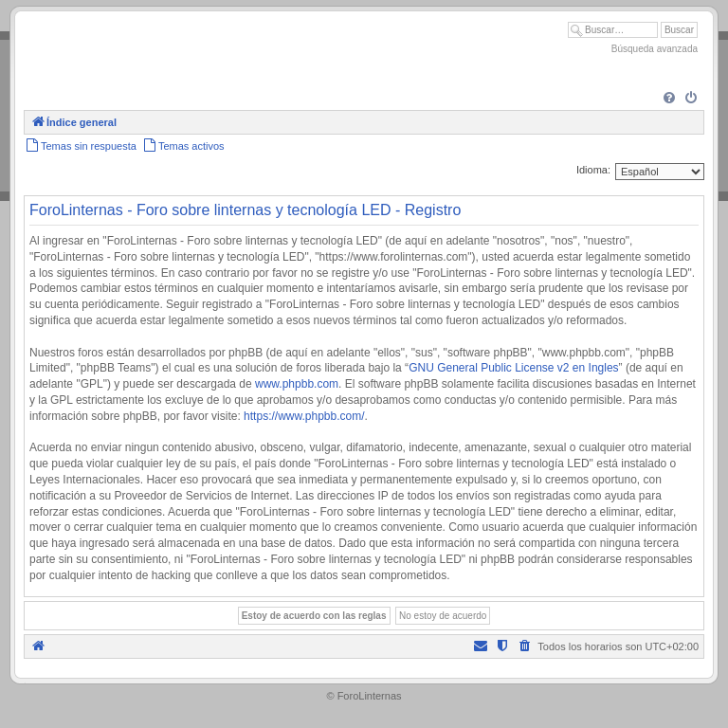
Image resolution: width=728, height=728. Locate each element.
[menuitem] (669, 99)
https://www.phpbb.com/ (304, 416)
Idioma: (593, 170)
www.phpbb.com (297, 384)
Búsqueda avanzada (655, 49)
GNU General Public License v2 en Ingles (513, 368)
